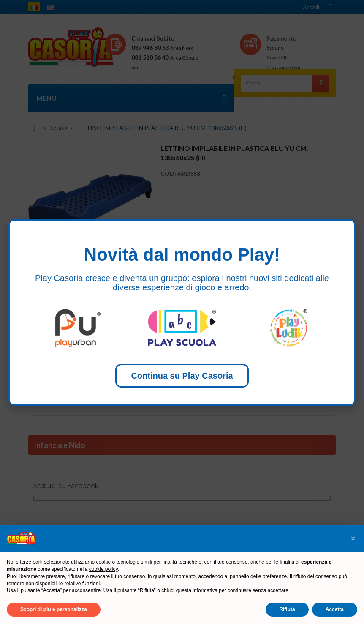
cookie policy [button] (103, 569)
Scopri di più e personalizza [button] (54, 609)
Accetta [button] (335, 609)
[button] (353, 538)
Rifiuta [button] (287, 609)
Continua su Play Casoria (182, 376)
